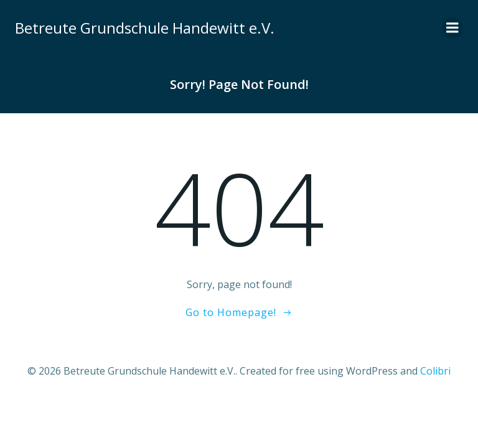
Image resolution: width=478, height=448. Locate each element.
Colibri (435, 371)
